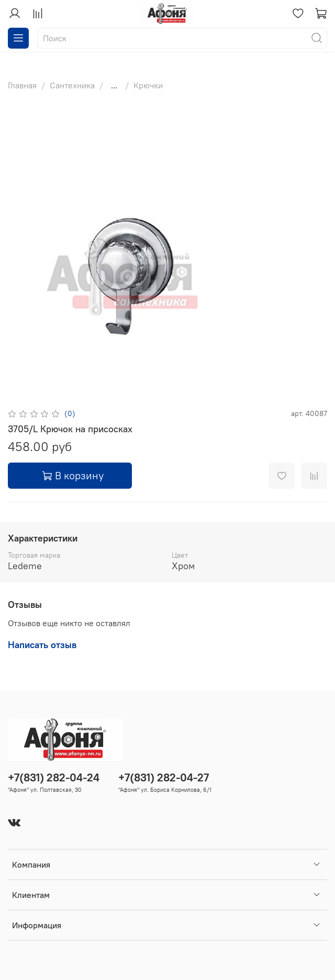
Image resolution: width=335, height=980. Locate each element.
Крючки (148, 85)
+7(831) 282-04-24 (54, 777)
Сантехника (72, 85)
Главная (22, 85)
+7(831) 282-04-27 (164, 777)
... (114, 85)
